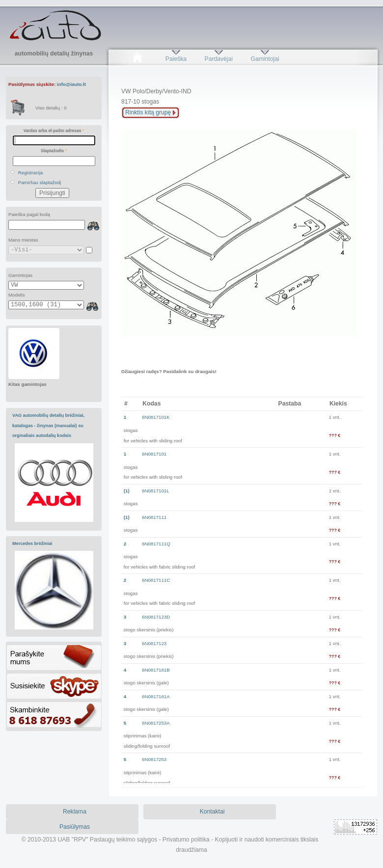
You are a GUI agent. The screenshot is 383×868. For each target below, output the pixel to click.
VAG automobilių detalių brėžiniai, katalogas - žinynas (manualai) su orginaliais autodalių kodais (48, 425)
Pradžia (137, 59)
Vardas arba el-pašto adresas (54, 131)
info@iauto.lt (71, 84)
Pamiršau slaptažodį (40, 182)
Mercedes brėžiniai (32, 543)
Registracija (31, 173)
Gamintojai (265, 59)
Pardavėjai (219, 59)
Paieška (176, 59)
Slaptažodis (54, 151)
